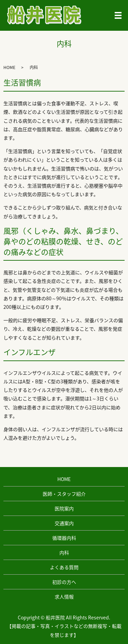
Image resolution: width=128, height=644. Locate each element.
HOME (9, 67)
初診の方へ (64, 582)
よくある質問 (64, 567)
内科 (64, 552)
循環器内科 (64, 538)
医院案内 (64, 508)
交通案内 (64, 523)
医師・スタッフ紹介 (64, 494)
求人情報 (64, 597)
